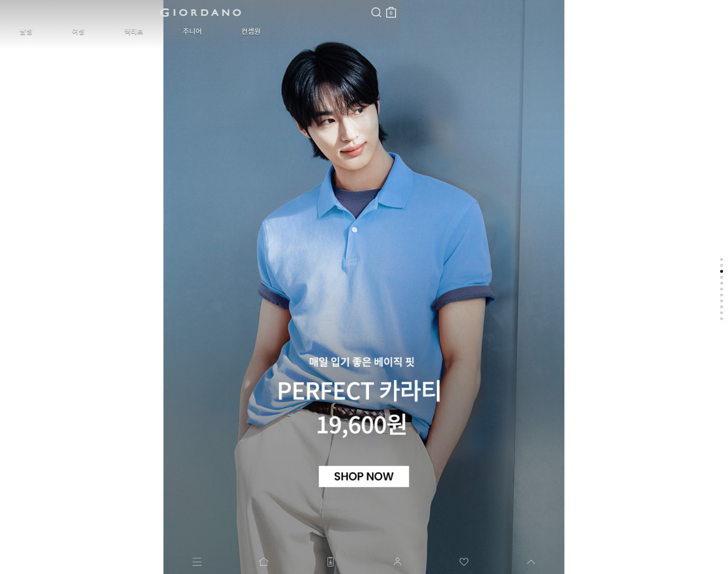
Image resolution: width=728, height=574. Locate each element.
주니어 (141, 32)
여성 (56, 32)
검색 (223, 4)
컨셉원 (184, 32)
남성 (19, 32)
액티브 (97, 32)
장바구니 (238, 9)
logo (124, 12)
